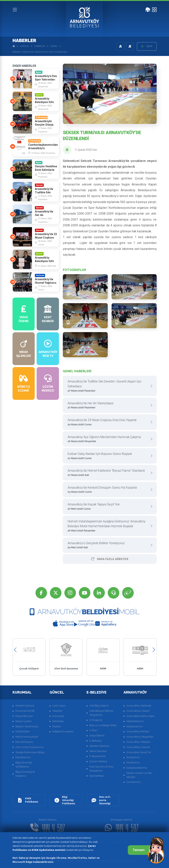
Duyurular (58, 716)
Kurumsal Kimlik (25, 711)
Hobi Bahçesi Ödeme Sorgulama (101, 713)
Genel (54, 46)
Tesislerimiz (133, 757)
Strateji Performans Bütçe (30, 752)
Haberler (40, 46)
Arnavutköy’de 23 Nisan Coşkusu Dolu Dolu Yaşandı (108, 422)
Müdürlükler (23, 731)
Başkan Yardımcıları (27, 726)
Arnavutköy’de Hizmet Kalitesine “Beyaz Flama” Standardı (108, 473)
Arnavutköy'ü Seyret (138, 747)
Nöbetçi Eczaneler (63, 731)
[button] (15, 650)
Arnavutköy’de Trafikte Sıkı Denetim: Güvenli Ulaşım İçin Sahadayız (108, 386)
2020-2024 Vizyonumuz (30, 747)
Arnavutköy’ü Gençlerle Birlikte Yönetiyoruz (108, 545)
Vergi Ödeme (97, 736)
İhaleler (57, 726)
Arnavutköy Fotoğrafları (140, 737)
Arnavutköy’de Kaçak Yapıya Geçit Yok (108, 507)
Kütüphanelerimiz (137, 768)
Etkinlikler (58, 721)
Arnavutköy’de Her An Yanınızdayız (108, 406)
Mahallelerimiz (135, 721)
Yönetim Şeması (25, 706)
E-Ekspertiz (96, 720)
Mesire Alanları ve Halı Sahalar (139, 775)
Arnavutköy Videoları (138, 742)
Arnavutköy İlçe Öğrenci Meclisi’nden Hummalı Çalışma (108, 439)
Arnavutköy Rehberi (138, 731)
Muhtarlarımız (135, 726)
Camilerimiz (134, 782)
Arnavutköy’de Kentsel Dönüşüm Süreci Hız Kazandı (108, 490)
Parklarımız (133, 763)
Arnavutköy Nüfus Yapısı (140, 716)
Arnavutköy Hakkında (139, 706)
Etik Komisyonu (24, 742)
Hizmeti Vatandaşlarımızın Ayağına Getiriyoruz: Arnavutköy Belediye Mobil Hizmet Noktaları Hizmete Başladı (108, 526)
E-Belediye (96, 741)
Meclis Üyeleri (24, 721)
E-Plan (93, 730)
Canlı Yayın (59, 706)
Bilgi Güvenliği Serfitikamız (24, 765)
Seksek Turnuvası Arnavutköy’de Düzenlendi (40, 52)
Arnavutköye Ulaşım (138, 711)
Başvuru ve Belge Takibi (103, 725)
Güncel (25, 46)
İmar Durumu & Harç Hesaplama (101, 769)
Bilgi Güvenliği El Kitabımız (25, 774)
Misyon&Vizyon (24, 716)
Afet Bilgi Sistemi (99, 706)
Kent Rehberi (97, 776)
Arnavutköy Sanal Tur (139, 752)
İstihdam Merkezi (99, 746)
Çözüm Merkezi (98, 761)
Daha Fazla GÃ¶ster (110, 559)
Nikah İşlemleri (98, 751)
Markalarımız (23, 757)
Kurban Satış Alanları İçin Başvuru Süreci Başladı (108, 456)
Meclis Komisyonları (27, 737)
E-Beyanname (98, 756)
